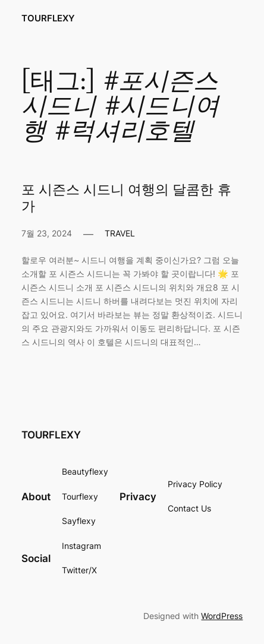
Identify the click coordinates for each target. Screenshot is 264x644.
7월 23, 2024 (47, 233)
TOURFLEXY (48, 18)
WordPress (222, 616)
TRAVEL (120, 233)
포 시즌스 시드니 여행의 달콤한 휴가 (126, 198)
